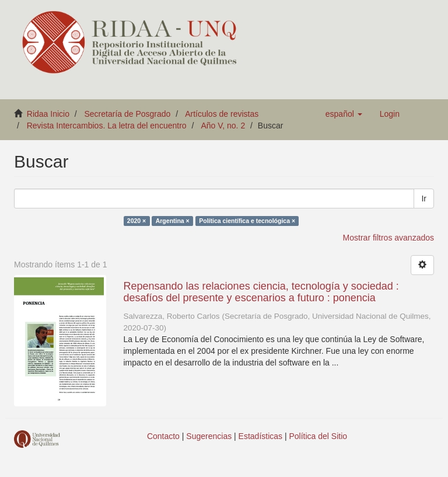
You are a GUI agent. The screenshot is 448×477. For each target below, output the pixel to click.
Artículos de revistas (222, 114)
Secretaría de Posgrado (128, 114)
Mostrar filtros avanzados (388, 238)
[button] (344, 114)
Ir (424, 199)
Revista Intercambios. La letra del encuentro (107, 126)
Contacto (163, 436)
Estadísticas (260, 436)
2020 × (136, 221)
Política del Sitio (318, 436)
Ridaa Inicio (48, 114)
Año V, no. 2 (223, 126)
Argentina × (173, 221)
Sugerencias (209, 436)
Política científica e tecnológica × (247, 221)
